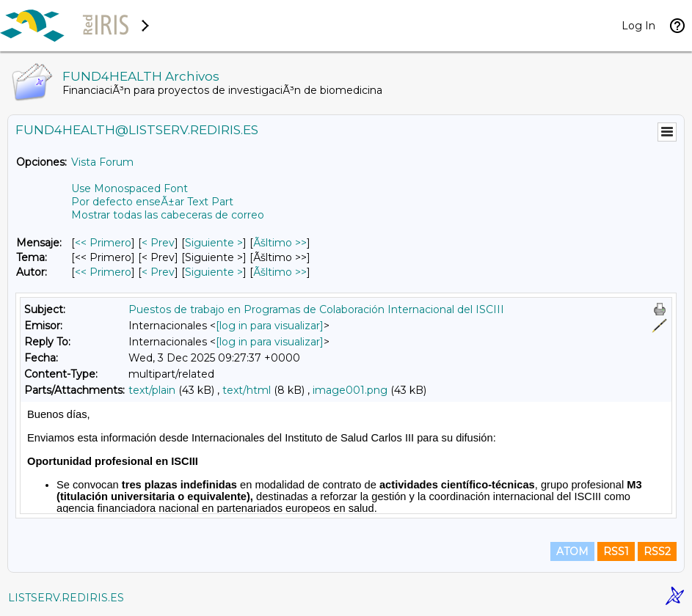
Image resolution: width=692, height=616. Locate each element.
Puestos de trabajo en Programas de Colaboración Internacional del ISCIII (316, 309)
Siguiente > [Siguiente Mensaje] (214, 243)
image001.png (350, 390)
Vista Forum (102, 162)
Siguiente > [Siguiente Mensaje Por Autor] (214, 272)
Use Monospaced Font (130, 188)
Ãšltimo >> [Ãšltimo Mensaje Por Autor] (280, 272)
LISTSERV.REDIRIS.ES (66, 598)
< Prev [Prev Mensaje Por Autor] (158, 272)
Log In (638, 26)
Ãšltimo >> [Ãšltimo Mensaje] (280, 243)
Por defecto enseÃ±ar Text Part (152, 202)
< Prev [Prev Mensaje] (158, 243)
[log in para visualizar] (270, 326)
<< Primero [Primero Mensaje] (103, 243)
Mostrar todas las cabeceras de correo (168, 215)
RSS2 (657, 551)
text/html (247, 390)
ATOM (572, 551)
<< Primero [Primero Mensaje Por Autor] (103, 272)
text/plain (152, 390)
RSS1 (616, 551)
